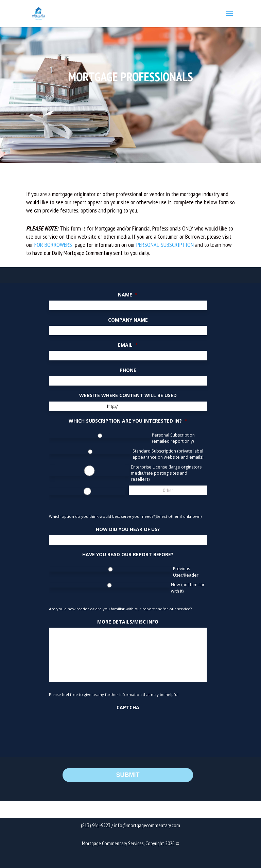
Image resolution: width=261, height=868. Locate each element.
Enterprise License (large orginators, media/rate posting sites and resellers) (167, 473)
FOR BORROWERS (54, 245)
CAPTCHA (128, 708)
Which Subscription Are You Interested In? (128, 421)
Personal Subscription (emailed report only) (173, 438)
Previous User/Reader (186, 572)
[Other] (168, 490)
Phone (128, 370)
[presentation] (101, 727)
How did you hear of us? (128, 529)
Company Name (128, 320)
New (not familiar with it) (188, 588)
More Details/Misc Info (128, 622)
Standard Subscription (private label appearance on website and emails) (168, 454)
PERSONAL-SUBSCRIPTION (165, 245)
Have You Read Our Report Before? (128, 555)
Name (128, 295)
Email (128, 345)
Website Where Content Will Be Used (128, 395)
